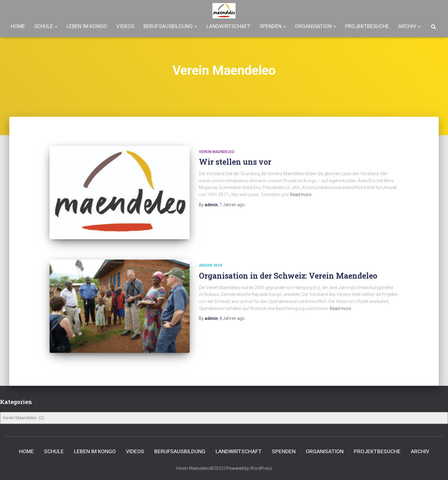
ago (232, 205)
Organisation (315, 26)
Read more (301, 195)
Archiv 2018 (210, 265)
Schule (46, 26)
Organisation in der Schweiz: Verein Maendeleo (288, 276)
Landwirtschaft (228, 26)
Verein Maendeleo (217, 152)
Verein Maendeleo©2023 (200, 468)
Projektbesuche (367, 26)
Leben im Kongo (87, 26)
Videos (125, 26)
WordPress (261, 468)
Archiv (409, 26)
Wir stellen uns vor (235, 162)
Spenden (273, 26)
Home (18, 26)
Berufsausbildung (170, 26)
